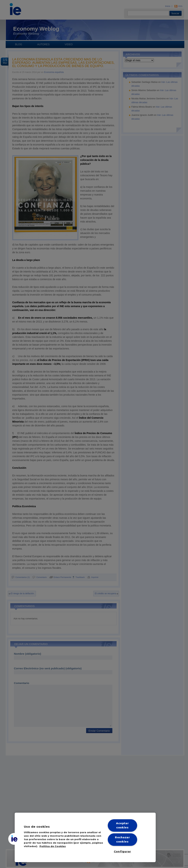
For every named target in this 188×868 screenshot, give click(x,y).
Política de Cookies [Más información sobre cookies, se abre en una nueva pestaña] (53, 846)
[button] (14, 839)
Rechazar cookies (122, 840)
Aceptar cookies (122, 825)
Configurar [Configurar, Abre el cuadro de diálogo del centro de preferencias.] (122, 852)
